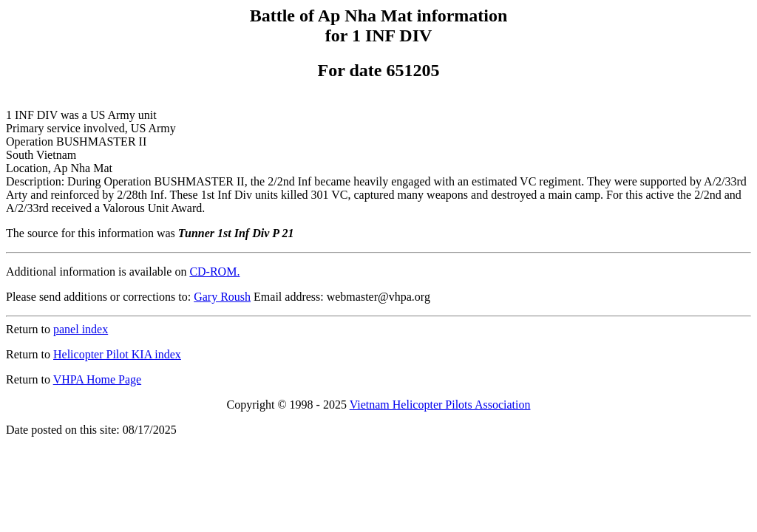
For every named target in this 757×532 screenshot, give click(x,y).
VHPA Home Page (97, 379)
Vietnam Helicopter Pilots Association (440, 405)
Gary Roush (222, 297)
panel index (81, 329)
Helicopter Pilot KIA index (117, 354)
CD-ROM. (214, 272)
